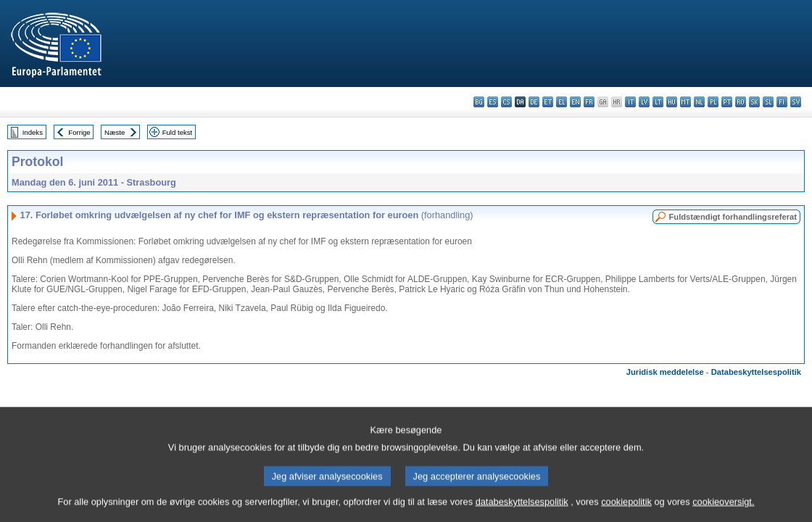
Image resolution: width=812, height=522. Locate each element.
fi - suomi (782, 102)
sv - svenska (796, 102)
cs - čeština (506, 102)
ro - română (741, 102)
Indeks (33, 132)
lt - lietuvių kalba (658, 102)
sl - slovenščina (768, 102)
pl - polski (713, 102)
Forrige (79, 132)
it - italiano (630, 102)
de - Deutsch (534, 102)
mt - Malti (685, 102)
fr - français (589, 102)
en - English (575, 102)
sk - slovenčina (754, 102)
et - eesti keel (548, 102)
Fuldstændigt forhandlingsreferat (733, 217)
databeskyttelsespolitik (522, 513)
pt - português (727, 102)
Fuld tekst (178, 132)
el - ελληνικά (562, 102)
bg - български (479, 102)
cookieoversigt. (723, 513)
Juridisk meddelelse (665, 372)
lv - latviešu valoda (644, 102)
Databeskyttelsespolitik (756, 372)
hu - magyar (672, 102)
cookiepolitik (626, 513)
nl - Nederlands (699, 102)
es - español (493, 102)
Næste (115, 132)
